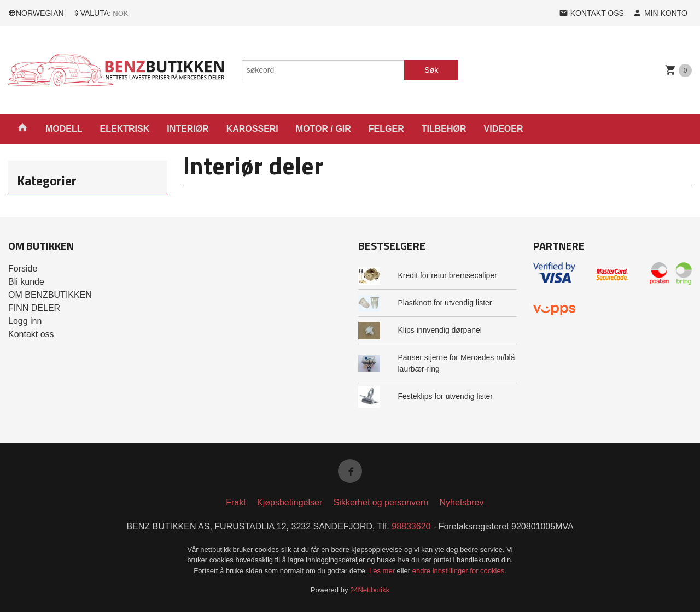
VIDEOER (504, 129)
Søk (431, 70)
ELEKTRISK (125, 129)
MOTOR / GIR (323, 129)
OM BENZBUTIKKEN (50, 295)
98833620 (411, 526)
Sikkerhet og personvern (381, 502)
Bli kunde (26, 282)
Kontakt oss (31, 334)
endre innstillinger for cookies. (459, 571)
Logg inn (25, 321)
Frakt (236, 502)
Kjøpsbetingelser (290, 502)
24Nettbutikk (370, 590)
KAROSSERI (252, 129)
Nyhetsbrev (462, 502)
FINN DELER (34, 308)
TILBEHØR (444, 129)
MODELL (64, 129)
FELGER (386, 129)
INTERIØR (188, 129)
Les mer (383, 571)
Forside (23, 269)
